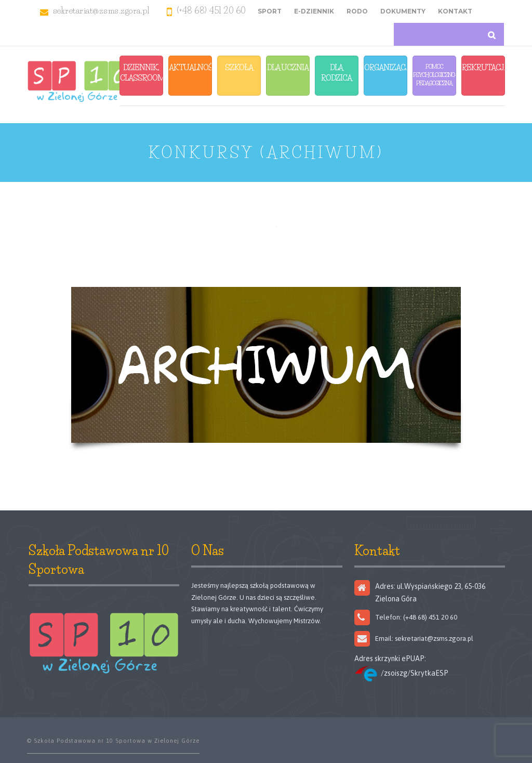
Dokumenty (403, 11)
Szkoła (239, 67)
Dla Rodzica (336, 73)
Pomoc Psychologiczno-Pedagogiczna (435, 75)
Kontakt (455, 11)
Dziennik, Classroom (142, 73)
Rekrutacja (483, 67)
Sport (270, 11)
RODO (357, 11)
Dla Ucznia (288, 67)
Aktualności (190, 67)
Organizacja (386, 67)
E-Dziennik (314, 11)
